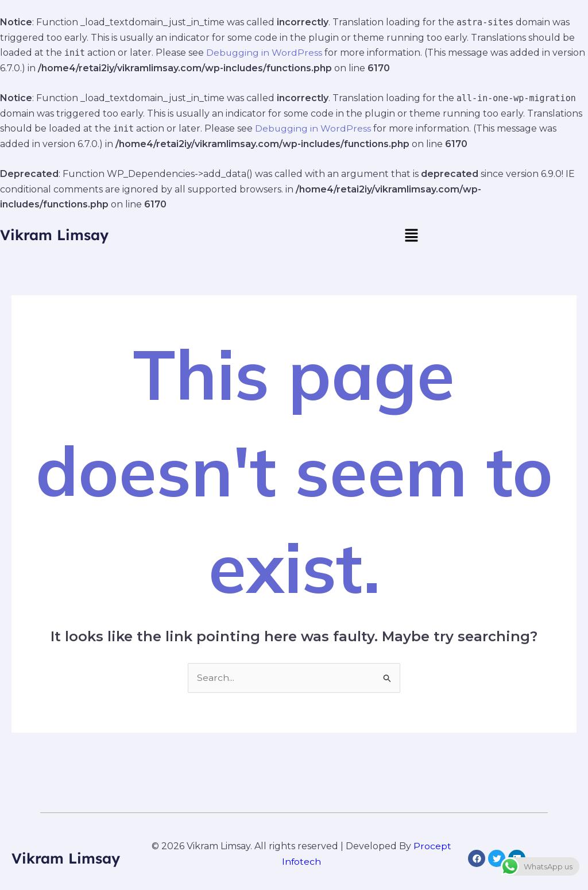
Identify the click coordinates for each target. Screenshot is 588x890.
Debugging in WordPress (264, 53)
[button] (411, 235)
